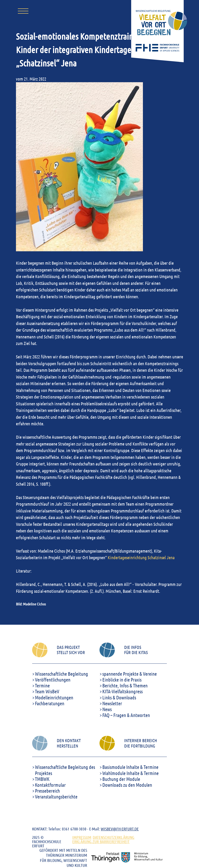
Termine (42, 685)
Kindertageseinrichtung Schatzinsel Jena (141, 557)
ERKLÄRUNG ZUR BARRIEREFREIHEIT (101, 841)
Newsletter (112, 703)
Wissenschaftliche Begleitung (61, 674)
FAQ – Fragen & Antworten (126, 715)
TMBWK (42, 779)
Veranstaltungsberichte (56, 796)
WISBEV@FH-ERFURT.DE (120, 829)
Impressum (82, 837)
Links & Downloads (119, 697)
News (107, 709)
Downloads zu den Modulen (127, 785)
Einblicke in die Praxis (122, 680)
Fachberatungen (50, 703)
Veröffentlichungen (53, 680)
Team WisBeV (47, 691)
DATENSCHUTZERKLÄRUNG (113, 837)
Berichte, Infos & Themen (125, 685)
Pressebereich (47, 791)
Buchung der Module (121, 779)
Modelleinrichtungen (54, 697)
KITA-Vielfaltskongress (122, 691)
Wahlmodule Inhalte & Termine (130, 773)
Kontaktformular (50, 785)
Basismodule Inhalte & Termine (130, 767)
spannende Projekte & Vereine (130, 674)
